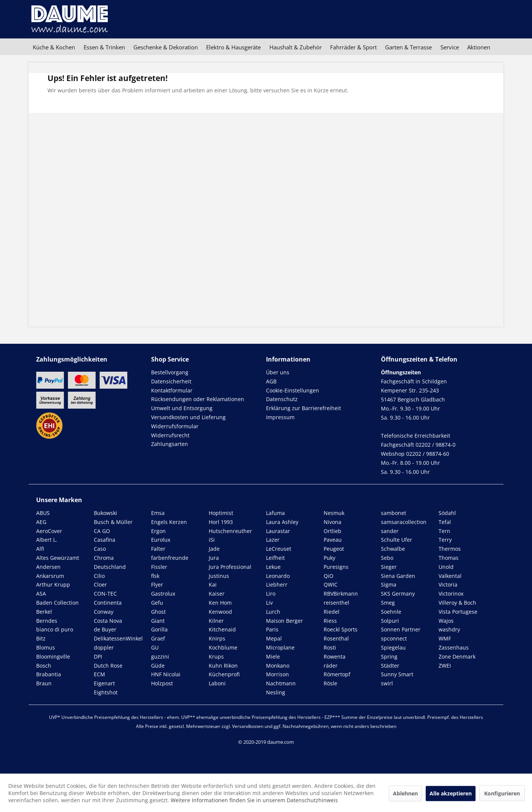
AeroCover (49, 531)
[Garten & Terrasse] (408, 47)
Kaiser (217, 594)
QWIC (331, 584)
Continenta (108, 603)
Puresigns (336, 567)
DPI (98, 656)
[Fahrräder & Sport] (353, 47)
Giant (158, 621)
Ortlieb (332, 531)
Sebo (387, 558)
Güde (158, 666)
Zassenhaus (454, 647)
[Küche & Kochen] (54, 47)
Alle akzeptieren (451, 793)
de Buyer (105, 629)
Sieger (389, 567)
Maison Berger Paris (284, 625)
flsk (155, 576)
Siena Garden (398, 576)
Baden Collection (57, 603)
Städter (390, 666)
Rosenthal (336, 638)
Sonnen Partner (401, 629)
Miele (273, 656)
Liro (271, 594)
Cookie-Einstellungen (293, 390)
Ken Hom (220, 603)
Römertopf (337, 674)
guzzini (160, 656)
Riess (330, 621)
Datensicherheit (171, 381)
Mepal (274, 638)
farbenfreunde (170, 558)
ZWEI (445, 666)
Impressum (280, 417)
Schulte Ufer (397, 540)
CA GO (102, 531)
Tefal (445, 522)
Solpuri (390, 621)
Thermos (450, 549)
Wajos (446, 621)
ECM (99, 674)
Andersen (48, 567)
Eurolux (161, 540)
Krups (216, 656)
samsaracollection (404, 522)
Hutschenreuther (230, 531)
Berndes (47, 621)
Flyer (157, 584)
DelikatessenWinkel (118, 638)
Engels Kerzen (169, 522)
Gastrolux (163, 594)
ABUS (43, 513)
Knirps (217, 638)
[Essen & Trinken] (104, 47)
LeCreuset (279, 549)
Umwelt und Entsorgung (182, 408)
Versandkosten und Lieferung (188, 417)
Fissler (159, 567)
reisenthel (336, 603)
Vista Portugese (458, 612)
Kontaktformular (172, 390)
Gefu (157, 603)
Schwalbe (393, 549)
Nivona (332, 522)
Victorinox (451, 594)
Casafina (105, 540)
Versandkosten (248, 726)
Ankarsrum (50, 576)
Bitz (41, 638)
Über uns (278, 372)
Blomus (46, 647)
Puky (329, 558)
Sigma (389, 584)
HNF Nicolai (166, 674)
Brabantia (49, 674)
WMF (445, 638)
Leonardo (278, 576)
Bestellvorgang (170, 372)
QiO (329, 576)
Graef (158, 638)
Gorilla (159, 629)
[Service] (450, 47)
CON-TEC (105, 594)
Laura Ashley (282, 522)
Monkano (278, 666)
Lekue (273, 567)
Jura (214, 558)
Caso (100, 549)
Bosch (44, 666)
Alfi (40, 549)
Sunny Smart (397, 674)
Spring (389, 656)
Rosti (330, 647)
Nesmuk (334, 513)
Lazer (273, 540)
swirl (387, 683)
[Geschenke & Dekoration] (166, 47)
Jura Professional (230, 567)
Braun (44, 683)
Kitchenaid (222, 629)
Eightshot (106, 692)
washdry (449, 629)
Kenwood (220, 612)
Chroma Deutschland (110, 562)
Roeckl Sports (341, 629)
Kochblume (223, 647)
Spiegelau (393, 647)
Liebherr (277, 584)
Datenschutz (282, 399)
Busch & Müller (113, 522)
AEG (41, 522)
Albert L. (47, 540)
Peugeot (334, 549)
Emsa (158, 513)
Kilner (216, 621)
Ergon (158, 531)
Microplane (280, 647)
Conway (104, 612)
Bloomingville (53, 656)
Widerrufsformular (175, 426)
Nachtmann (281, 683)
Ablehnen (405, 793)
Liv (269, 603)
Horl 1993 (221, 522)
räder (331, 666)
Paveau (333, 540)
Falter (158, 549)
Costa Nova (108, 621)
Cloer (100, 584)
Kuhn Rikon (223, 666)
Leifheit (275, 558)
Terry (445, 540)
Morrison (277, 674)
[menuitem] (54, 47)
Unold (446, 567)
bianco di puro (55, 629)
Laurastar (278, 531)
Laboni (217, 683)
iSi (212, 540)
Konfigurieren (502, 793)
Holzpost (162, 683)
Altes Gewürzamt (58, 558)
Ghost (158, 612)
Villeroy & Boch (457, 603)
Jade (214, 549)
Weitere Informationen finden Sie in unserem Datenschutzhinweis (254, 800)
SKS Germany (398, 594)
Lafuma (275, 513)
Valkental (450, 576)
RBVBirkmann (341, 594)
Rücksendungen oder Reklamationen (198, 399)
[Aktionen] (479, 47)
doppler (104, 647)
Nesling (276, 692)
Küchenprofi (224, 674)
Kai (213, 584)
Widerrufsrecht (170, 435)
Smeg (388, 603)
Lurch (273, 612)
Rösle (330, 683)
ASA (41, 594)
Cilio (99, 576)
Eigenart (104, 683)
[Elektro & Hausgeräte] (233, 47)
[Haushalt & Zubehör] (296, 47)
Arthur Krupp (53, 584)
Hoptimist (221, 513)
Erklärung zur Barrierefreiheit (303, 408)
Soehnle (391, 612)
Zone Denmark (457, 656)
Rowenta (335, 656)
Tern (444, 531)
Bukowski (105, 513)
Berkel (44, 612)
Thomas (449, 558)
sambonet (394, 513)
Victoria (448, 584)
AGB (271, 381)
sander (390, 531)
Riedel (332, 612)
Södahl (447, 513)
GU (155, 647)
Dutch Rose (108, 666)
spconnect (394, 638)
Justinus (219, 576)
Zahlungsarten (170, 444)
